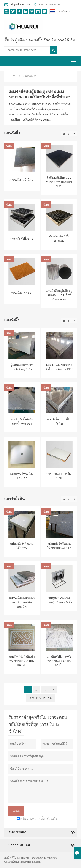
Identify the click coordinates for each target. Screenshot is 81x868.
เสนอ (16, 811)
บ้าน (13, 76)
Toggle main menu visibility (74, 60)
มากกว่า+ (69, 134)
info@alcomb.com (20, 4)
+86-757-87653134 (50, 4)
